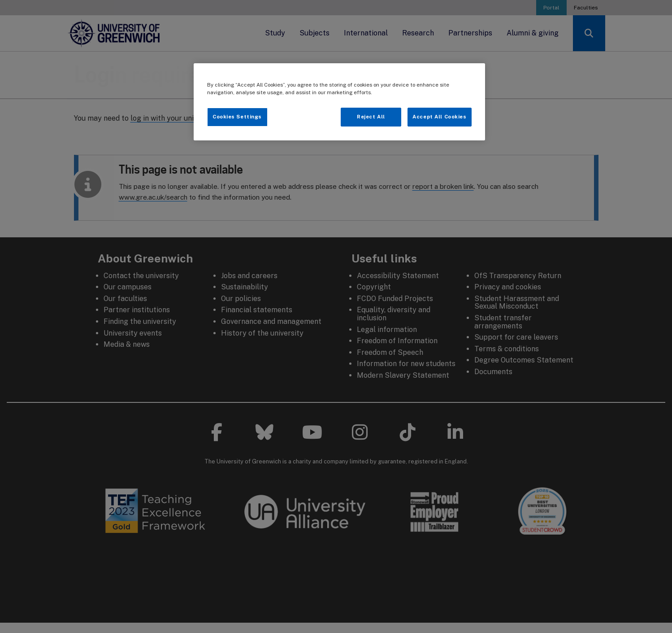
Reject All (371, 117)
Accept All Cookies (439, 117)
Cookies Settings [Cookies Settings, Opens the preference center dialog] (237, 117)
